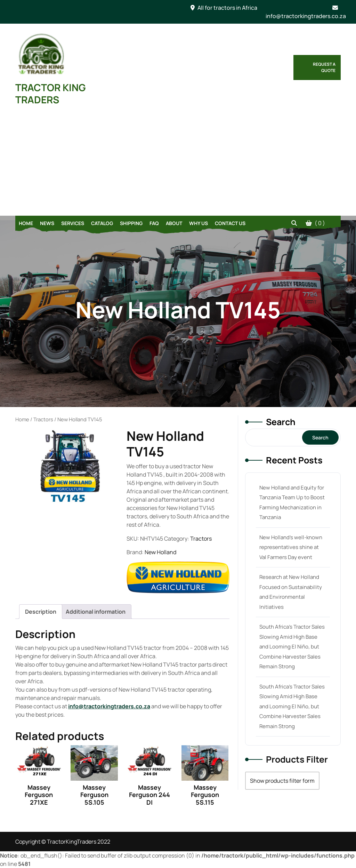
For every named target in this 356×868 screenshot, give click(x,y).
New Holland (160, 552)
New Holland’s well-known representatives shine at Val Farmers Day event (291, 547)
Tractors (43, 419)
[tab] (41, 612)
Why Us (199, 223)
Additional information (96, 612)
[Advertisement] (178, 164)
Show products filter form (282, 781)
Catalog (102, 223)
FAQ (154, 223)
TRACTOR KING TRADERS (51, 93)
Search (281, 422)
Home (26, 223)
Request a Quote (324, 67)
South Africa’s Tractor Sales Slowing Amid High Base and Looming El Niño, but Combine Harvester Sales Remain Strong (292, 647)
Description (41, 612)
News (47, 223)
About (174, 223)
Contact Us (230, 223)
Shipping (131, 223)
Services (73, 223)
